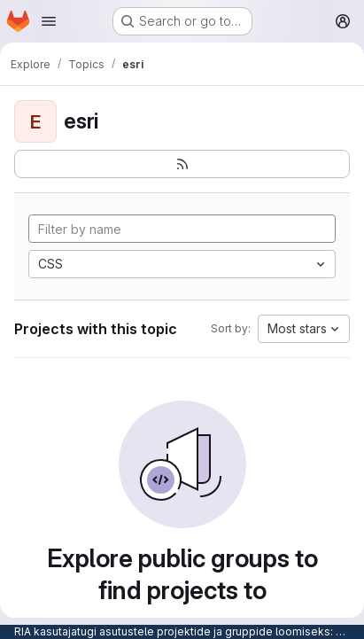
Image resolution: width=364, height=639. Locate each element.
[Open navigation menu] (49, 21)
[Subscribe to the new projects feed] (182, 164)
